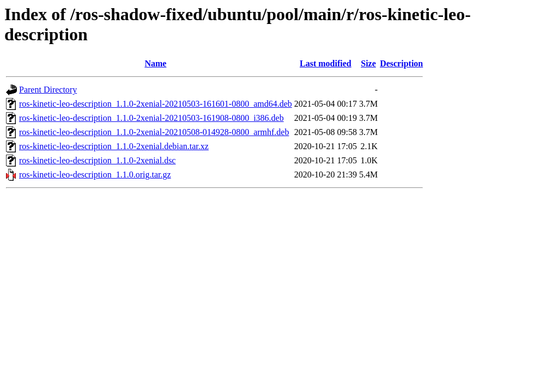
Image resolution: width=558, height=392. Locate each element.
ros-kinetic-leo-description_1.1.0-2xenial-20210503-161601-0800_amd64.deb (156, 104)
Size (368, 63)
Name (155, 63)
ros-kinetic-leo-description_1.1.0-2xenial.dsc (97, 160)
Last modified (326, 63)
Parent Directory (48, 90)
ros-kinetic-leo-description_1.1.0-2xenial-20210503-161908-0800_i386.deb (151, 118)
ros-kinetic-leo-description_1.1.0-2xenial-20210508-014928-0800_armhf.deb (154, 132)
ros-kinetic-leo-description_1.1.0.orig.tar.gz (95, 174)
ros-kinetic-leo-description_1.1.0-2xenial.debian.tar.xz (114, 146)
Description (401, 63)
